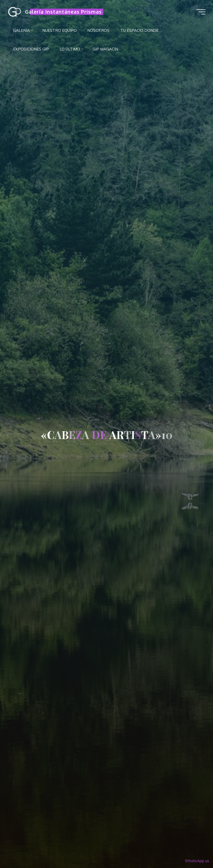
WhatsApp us (197, 861)
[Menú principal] (201, 12)
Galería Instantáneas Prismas (63, 12)
